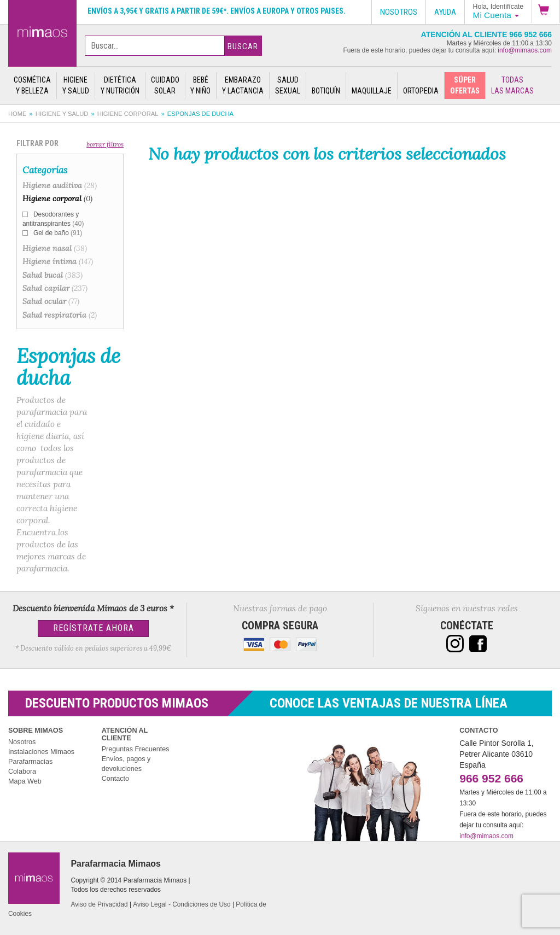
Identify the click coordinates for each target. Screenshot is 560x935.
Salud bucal (52, 275)
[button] (546, 11)
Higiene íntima (58, 261)
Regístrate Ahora (94, 628)
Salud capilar (55, 288)
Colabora (22, 772)
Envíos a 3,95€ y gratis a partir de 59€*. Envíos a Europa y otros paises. (217, 11)
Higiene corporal (128, 114)
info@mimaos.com (525, 50)
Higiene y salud (62, 114)
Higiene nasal (55, 248)
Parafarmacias (30, 762)
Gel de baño (58, 233)
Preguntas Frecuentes (136, 749)
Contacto (115, 779)
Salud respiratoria (60, 315)
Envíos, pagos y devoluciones (126, 764)
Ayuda (445, 12)
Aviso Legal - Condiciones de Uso (182, 904)
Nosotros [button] (399, 12)
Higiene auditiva (60, 185)
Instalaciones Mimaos (41, 752)
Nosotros (22, 742)
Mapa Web (25, 781)
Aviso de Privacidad (99, 904)
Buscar (243, 46)
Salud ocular (51, 301)
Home (17, 114)
